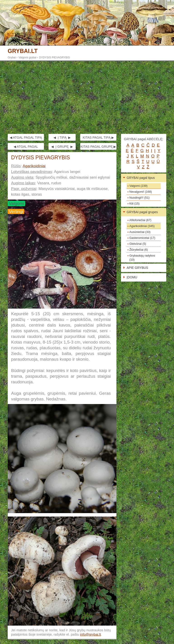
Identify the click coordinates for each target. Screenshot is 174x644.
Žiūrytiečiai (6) (139, 250)
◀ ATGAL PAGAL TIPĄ (26, 137)
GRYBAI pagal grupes (142, 212)
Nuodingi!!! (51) (139, 198)
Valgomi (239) (138, 186)
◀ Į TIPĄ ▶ (62, 137)
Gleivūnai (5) (138, 244)
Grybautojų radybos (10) (142, 258)
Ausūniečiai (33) (140, 232)
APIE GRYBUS (137, 268)
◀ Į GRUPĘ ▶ (62, 147)
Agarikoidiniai (34, 166)
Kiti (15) (134, 203)
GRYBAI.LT (23, 51)
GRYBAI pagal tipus (141, 178)
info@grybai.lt (90, 634)
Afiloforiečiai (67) (140, 220)
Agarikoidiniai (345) (142, 226)
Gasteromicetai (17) (142, 238)
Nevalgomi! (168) (141, 192)
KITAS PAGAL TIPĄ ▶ (98, 137)
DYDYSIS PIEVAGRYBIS (55, 57)
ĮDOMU (132, 277)
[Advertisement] (87, 97)
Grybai (12, 57)
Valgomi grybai (27, 57)
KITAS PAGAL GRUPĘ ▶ (98, 147)
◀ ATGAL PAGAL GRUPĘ (26, 147)
